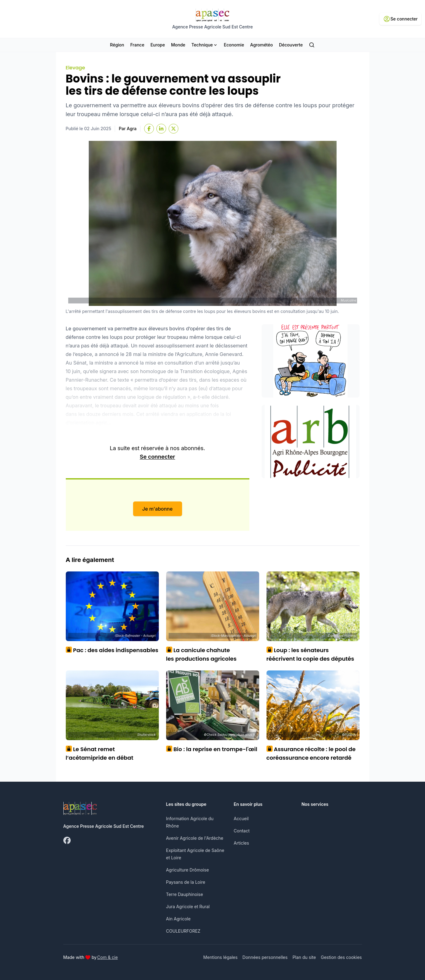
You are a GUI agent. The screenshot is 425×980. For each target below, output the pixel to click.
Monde (178, 45)
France (137, 45)
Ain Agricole (178, 919)
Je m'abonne (157, 509)
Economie (234, 45)
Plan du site (304, 957)
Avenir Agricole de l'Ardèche (195, 838)
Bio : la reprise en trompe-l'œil (212, 749)
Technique (205, 45)
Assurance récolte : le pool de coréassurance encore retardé (311, 753)
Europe (158, 45)
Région (117, 45)
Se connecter (157, 457)
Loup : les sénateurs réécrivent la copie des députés (310, 654)
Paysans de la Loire (186, 882)
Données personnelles (265, 957)
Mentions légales (220, 957)
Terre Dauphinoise (185, 894)
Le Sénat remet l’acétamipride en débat (100, 753)
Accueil (241, 819)
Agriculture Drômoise (188, 870)
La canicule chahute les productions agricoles (201, 654)
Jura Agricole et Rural (188, 907)
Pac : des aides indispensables (112, 650)
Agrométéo (262, 45)
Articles (241, 843)
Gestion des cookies (341, 957)
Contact (242, 831)
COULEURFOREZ (183, 931)
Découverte (291, 45)
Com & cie (108, 957)
